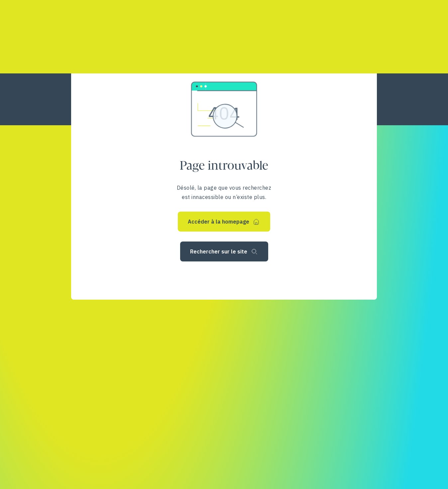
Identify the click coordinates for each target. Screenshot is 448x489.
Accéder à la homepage (219, 222)
